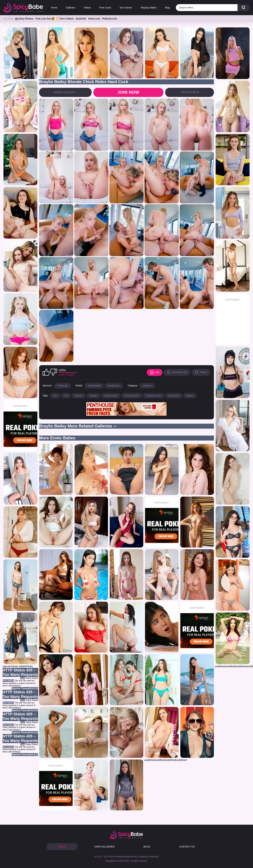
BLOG (147, 847)
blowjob (93, 396)
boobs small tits (132, 396)
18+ (55, 396)
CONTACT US (187, 847)
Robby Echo (114, 386)
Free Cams (105, 8)
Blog (168, 8)
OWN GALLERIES (105, 847)
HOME (62, 847)
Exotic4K (81, 19)
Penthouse (62, 386)
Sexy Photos (24, 19)
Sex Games (126, 8)
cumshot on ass (154, 396)
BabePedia (27, 666)
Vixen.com (94, 19)
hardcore (147, 386)
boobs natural (111, 396)
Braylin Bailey (94, 386)
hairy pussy (174, 396)
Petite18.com (110, 19)
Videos (87, 8)
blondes (79, 396)
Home (54, 8)
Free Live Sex (45, 19)
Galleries (70, 8)
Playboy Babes (149, 8)
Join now (128, 92)
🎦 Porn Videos (65, 19)
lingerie (190, 396)
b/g (66, 396)
